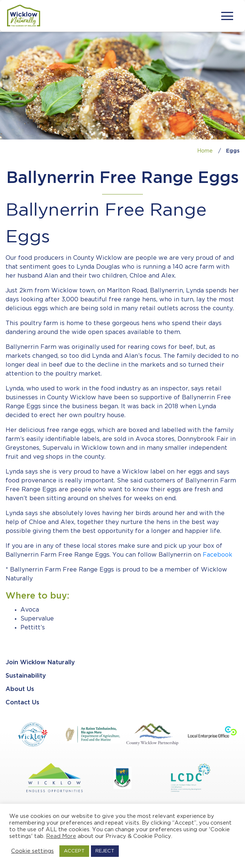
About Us (20, 689)
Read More (61, 836)
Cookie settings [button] (32, 851)
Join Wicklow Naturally (40, 663)
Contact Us (22, 703)
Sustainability (26, 676)
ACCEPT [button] (74, 851)
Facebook (218, 555)
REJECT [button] (105, 851)
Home (205, 151)
